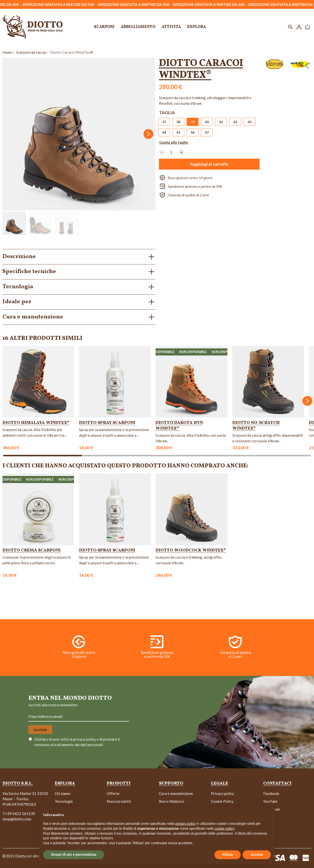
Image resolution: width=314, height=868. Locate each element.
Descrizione (19, 257)
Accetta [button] (257, 855)
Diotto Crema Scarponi (32, 550)
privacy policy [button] (186, 824)
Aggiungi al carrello (209, 164)
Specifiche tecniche (29, 272)
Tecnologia (18, 287)
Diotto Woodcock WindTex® (191, 550)
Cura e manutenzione (33, 317)
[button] (290, 27)
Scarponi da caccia (31, 52)
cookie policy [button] (224, 829)
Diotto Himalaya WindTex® (36, 423)
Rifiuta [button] (228, 855)
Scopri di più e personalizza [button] (74, 855)
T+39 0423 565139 (19, 814)
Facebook (271, 793)
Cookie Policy (222, 801)
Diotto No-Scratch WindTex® (256, 426)
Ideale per (17, 302)
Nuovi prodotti (119, 801)
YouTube (270, 801)
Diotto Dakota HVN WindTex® (179, 426)
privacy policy (85, 739)
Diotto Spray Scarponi (107, 423)
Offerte (113, 793)
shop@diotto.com (17, 819)
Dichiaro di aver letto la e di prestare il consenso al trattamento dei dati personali (77, 742)
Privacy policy (222, 793)
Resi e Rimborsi (171, 801)
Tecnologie (64, 801)
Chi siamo (63, 793)
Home (7, 52)
